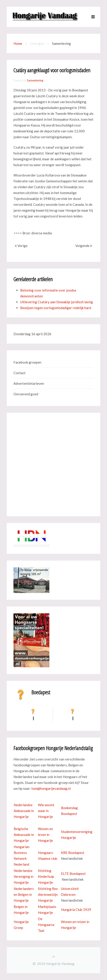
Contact (20, 373)
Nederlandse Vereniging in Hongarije (24, 876)
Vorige (21, 246)
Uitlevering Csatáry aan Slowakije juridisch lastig (57, 302)
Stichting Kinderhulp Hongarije (46, 876)
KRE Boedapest (73, 853)
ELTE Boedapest (73, 874)
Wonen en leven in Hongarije (45, 835)
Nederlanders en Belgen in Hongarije (24, 894)
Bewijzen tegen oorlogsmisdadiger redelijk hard (56, 308)
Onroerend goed (26, 394)
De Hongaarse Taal (46, 925)
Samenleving (35, 80)
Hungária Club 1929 (76, 910)
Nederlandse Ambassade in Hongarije (24, 811)
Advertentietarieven (29, 383)
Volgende (84, 246)
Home (18, 43)
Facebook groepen (27, 362)
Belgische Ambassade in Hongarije (24, 835)
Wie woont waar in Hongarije (46, 811)
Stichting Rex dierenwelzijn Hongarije (48, 894)
